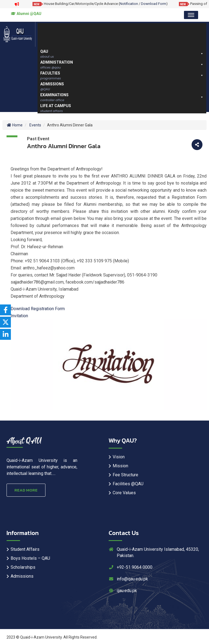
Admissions (22, 576)
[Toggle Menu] (191, 15)
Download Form (154, 4)
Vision (119, 457)
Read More (26, 490)
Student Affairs (25, 549)
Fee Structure (125, 475)
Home (15, 125)
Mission (120, 466)
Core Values (124, 493)
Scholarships (23, 567)
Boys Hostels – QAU (30, 558)
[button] (202, 54)
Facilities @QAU (128, 484)
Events (35, 125)
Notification (129, 4)
